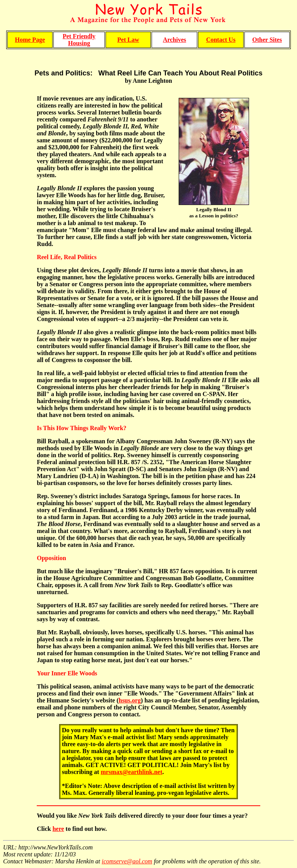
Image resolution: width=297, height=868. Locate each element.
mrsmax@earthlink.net (131, 772)
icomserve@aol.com (127, 861)
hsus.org (130, 700)
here (58, 829)
